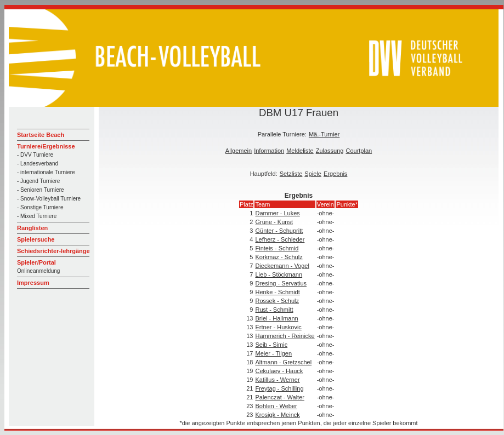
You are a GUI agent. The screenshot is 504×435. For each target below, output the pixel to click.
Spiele (313, 174)
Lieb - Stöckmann (279, 274)
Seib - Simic (271, 345)
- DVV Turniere (35, 155)
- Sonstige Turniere (40, 207)
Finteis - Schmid (277, 248)
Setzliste (291, 174)
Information (269, 151)
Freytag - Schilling (279, 388)
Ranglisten (32, 228)
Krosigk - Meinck (277, 415)
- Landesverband (38, 164)
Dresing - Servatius (281, 283)
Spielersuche (36, 239)
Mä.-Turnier (324, 134)
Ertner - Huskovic (278, 327)
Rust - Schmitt (274, 310)
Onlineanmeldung (38, 271)
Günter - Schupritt (279, 231)
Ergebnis (335, 174)
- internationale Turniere (46, 172)
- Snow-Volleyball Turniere (49, 199)
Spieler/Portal (36, 262)
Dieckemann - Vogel (282, 266)
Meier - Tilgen (273, 353)
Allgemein (239, 151)
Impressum (33, 283)
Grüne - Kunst (274, 222)
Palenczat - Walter (279, 397)
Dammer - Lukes (277, 213)
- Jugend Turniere (38, 181)
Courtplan (359, 151)
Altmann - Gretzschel (283, 362)
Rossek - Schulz (277, 301)
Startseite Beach (41, 135)
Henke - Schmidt (277, 292)
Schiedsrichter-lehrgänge (53, 251)
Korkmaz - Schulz (279, 257)
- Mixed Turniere (37, 216)
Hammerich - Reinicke (285, 336)
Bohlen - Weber (276, 406)
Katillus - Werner (277, 380)
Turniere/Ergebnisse (46, 146)
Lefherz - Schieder (280, 239)
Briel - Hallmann (276, 318)
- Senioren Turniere (41, 190)
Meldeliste (300, 151)
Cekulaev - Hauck (279, 371)
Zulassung (330, 151)
